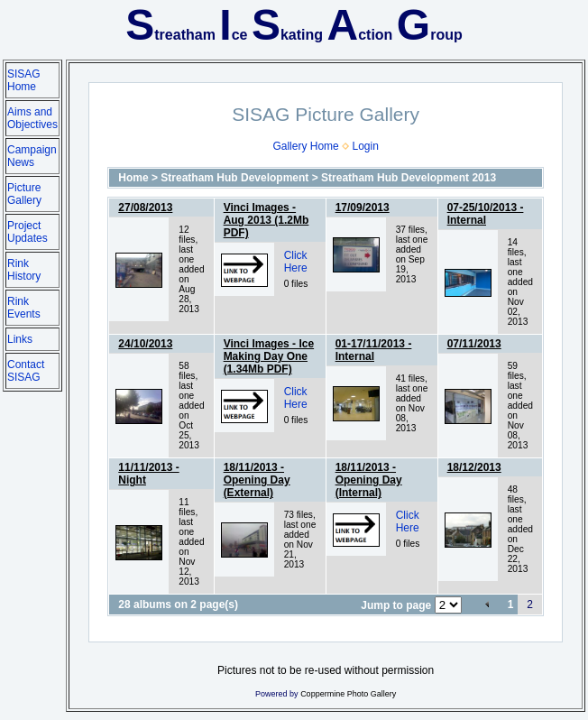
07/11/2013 (474, 344)
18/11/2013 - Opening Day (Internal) (369, 480)
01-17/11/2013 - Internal (374, 350)
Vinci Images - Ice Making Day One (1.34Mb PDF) (269, 356)
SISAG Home (24, 80)
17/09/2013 (363, 208)
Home (133, 178)
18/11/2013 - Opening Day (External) (257, 480)
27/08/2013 (145, 208)
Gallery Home (305, 146)
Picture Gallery (24, 194)
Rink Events (24, 308)
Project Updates (28, 232)
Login (365, 146)
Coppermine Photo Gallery (348, 694)
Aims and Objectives (32, 118)
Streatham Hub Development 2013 (409, 178)
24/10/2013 (145, 344)
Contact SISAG (26, 371)
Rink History (24, 270)
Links (20, 339)
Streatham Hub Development (234, 178)
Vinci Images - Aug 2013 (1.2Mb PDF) (266, 220)
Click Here (296, 262)
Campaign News (32, 156)
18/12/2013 (474, 467)
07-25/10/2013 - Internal (486, 214)
